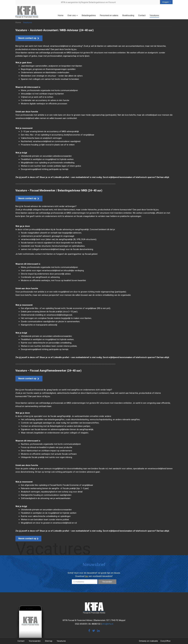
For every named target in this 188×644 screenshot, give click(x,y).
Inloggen (166, 2)
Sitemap (49, 641)
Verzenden (107, 582)
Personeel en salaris (109, 15)
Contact (142, 15)
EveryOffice (166, 641)
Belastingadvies (89, 15)
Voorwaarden (35, 641)
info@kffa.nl (108, 624)
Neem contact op (29, 38)
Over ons (73, 15)
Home (61, 15)
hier (87, 576)
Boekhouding (128, 15)
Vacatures (154, 15)
